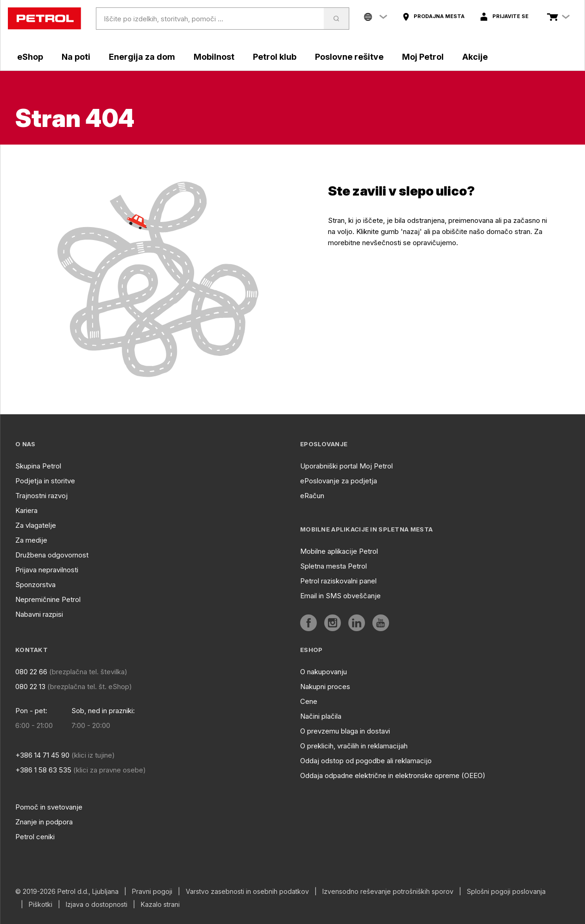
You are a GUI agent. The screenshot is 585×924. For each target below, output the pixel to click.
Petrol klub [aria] (275, 57)
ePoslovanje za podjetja (339, 481)
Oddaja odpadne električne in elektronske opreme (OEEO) (393, 775)
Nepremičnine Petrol (48, 599)
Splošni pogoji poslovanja (506, 892)
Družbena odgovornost (52, 555)
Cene (309, 701)
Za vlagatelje (36, 525)
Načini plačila (321, 716)
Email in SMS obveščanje (340, 596)
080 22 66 (31, 672)
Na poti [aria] (76, 57)
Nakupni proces (325, 687)
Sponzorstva (35, 585)
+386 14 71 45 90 (42, 755)
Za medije (31, 540)
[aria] (433, 17)
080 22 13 (30, 687)
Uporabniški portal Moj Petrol (346, 466)
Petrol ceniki (35, 837)
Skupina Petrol (38, 466)
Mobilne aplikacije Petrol (339, 551)
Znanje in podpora (44, 822)
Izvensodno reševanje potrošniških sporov (388, 892)
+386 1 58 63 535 (43, 770)
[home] (44, 19)
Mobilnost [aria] (214, 57)
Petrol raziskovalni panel (338, 581)
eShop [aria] (30, 57)
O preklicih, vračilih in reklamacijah (354, 746)
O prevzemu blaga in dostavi (345, 731)
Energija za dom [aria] (142, 57)
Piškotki (41, 905)
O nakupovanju (324, 672)
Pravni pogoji (152, 892)
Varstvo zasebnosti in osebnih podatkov (247, 892)
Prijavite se (510, 16)
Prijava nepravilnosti (47, 570)
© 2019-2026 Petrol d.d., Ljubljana (67, 892)
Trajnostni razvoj (41, 496)
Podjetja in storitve (45, 481)
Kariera (26, 510)
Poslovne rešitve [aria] (349, 57)
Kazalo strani (160, 905)
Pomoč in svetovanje (49, 807)
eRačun (312, 496)
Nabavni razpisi (39, 614)
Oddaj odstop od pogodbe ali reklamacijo (366, 761)
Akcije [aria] (475, 57)
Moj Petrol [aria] (423, 57)
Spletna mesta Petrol (333, 566)
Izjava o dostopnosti (97, 905)
